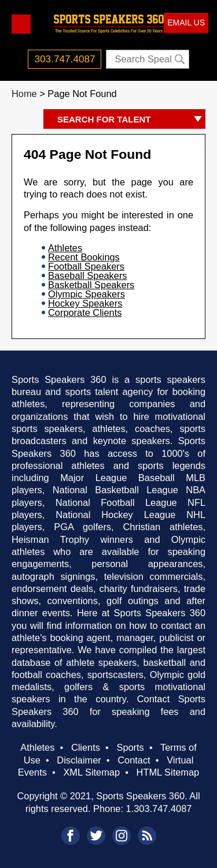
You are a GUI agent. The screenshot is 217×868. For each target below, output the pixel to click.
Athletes (65, 248)
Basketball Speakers (91, 285)
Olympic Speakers (87, 294)
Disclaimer (79, 760)
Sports (130, 747)
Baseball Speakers (88, 275)
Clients (86, 747)
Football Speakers (86, 266)
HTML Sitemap (168, 772)
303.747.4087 (65, 59)
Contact (134, 760)
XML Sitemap (91, 772)
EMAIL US (186, 23)
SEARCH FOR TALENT (131, 120)
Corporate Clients (85, 312)
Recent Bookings (84, 257)
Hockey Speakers (85, 303)
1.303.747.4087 (159, 809)
